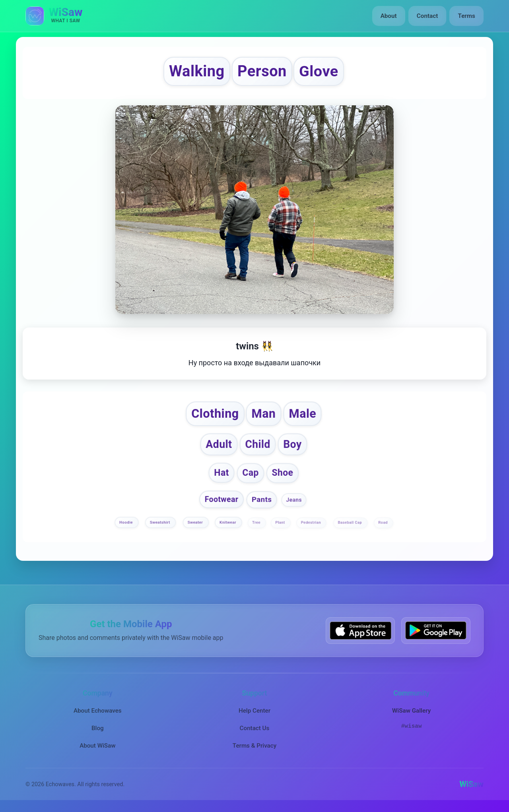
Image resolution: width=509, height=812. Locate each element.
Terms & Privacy (254, 748)
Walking (194, 72)
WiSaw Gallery (411, 713)
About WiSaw (97, 748)
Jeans (294, 502)
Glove (322, 72)
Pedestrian (311, 525)
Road (383, 525)
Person (262, 72)
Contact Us (255, 731)
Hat (221, 475)
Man (264, 415)
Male (304, 415)
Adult (218, 447)
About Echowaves (98, 713)
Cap (251, 475)
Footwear (221, 502)
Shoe (283, 475)
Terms (467, 16)
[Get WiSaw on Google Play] (436, 633)
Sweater (195, 525)
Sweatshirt (161, 525)
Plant (281, 525)
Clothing (214, 415)
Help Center (254, 713)
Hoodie (127, 525)
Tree (257, 525)
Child (258, 446)
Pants (262, 502)
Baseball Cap (351, 525)
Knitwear (228, 525)
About (389, 16)
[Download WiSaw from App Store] (360, 633)
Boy (293, 446)
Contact (427, 16)
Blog (98, 731)
